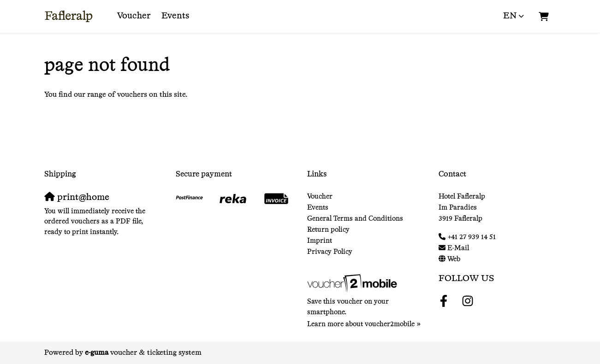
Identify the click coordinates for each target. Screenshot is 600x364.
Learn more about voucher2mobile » (364, 324)
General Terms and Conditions (355, 219)
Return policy (328, 230)
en (510, 16)
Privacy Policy (330, 252)
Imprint (320, 241)
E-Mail (458, 248)
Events (175, 16)
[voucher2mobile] (353, 284)
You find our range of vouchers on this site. (116, 95)
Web (454, 259)
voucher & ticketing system (143, 353)
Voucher (134, 16)
